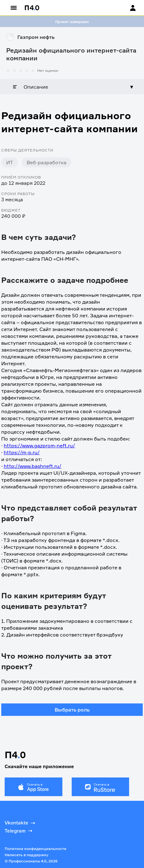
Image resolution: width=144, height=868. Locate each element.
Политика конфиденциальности (36, 849)
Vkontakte (20, 823)
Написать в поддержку (27, 855)
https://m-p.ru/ (22, 452)
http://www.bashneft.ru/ (33, 466)
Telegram (19, 831)
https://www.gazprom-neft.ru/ (39, 446)
